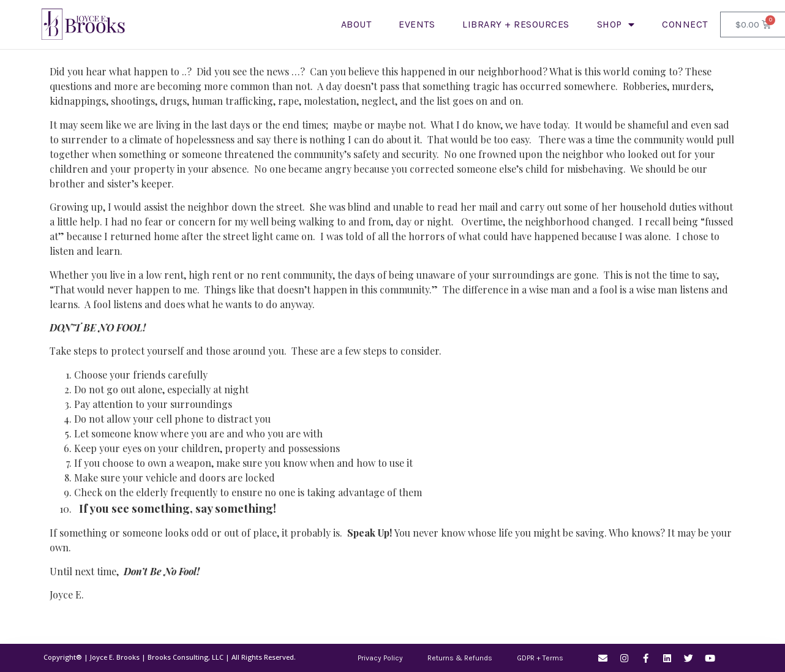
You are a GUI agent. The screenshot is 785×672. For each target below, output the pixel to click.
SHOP (616, 25)
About (356, 24)
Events (417, 24)
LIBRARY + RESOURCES (516, 24)
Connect (685, 24)
